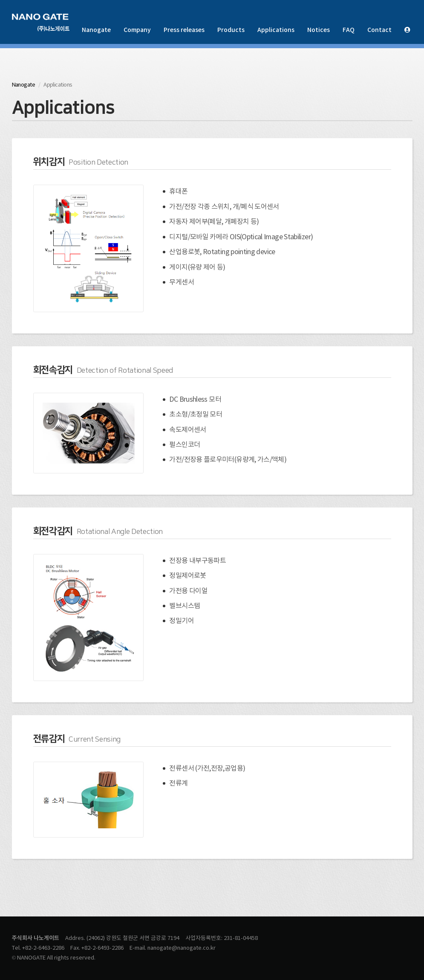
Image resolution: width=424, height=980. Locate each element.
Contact (379, 30)
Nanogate (96, 30)
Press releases (184, 30)
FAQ (349, 30)
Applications (276, 30)
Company (137, 30)
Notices (319, 30)
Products (231, 30)
